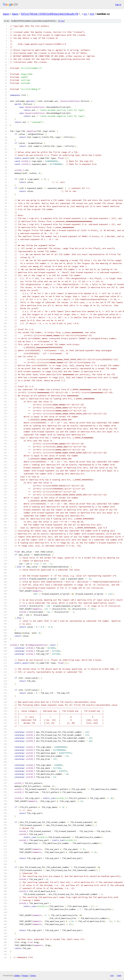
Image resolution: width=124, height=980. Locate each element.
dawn (6, 14)
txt (112, 975)
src (85, 14)
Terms (33, 975)
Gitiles (17, 975)
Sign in (118, 5)
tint (92, 14)
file (61, 21)
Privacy (25, 975)
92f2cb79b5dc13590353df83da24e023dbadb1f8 (49, 14)
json (119, 975)
